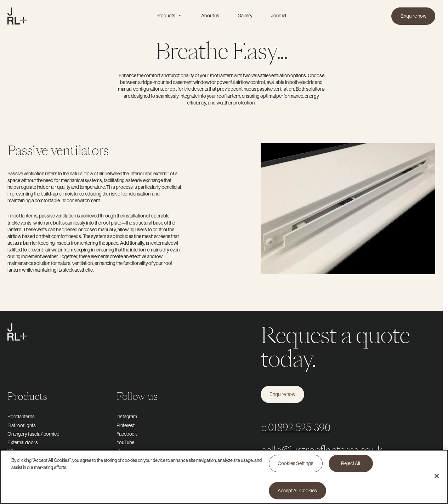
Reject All (351, 465)
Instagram (127, 417)
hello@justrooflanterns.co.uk (322, 450)
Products (170, 16)
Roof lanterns (21, 417)
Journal (279, 16)
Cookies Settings (296, 465)
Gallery (245, 16)
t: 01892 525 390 (296, 427)
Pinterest (126, 425)
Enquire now (413, 16)
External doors (23, 442)
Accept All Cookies (297, 493)
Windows (17, 451)
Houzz (123, 451)
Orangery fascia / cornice (33, 434)
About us (210, 16)
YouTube (125, 442)
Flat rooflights (22, 425)
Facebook (127, 434)
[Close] (437, 478)
